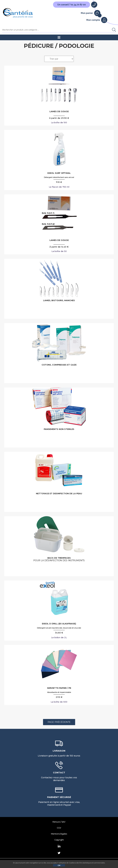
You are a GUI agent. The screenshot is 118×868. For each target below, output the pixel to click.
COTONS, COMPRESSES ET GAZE (59, 365)
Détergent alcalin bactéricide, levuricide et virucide (59, 628)
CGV (59, 828)
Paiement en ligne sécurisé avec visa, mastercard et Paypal (59, 801)
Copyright (59, 840)
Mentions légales (59, 834)
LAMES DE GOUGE (59, 111)
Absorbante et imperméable (59, 692)
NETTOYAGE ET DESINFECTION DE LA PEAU (59, 493)
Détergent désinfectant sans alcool (59, 177)
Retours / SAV (59, 822)
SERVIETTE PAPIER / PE (59, 688)
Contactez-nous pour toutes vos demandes (59, 776)
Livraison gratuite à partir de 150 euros (59, 753)
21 (59, 697)
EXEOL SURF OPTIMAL (59, 173)
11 (59, 182)
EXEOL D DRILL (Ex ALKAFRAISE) (59, 624)
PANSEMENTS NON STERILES (59, 429)
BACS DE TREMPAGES (59, 559)
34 (59, 633)
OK (59, 865)
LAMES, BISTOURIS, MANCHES (59, 300)
